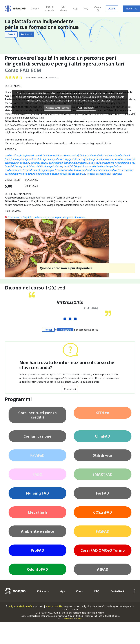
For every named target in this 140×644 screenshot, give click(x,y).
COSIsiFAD (103, 512)
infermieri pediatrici (53, 159)
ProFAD (37, 550)
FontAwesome (69, 618)
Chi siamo (63, 9)
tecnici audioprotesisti (76, 163)
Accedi (112, 9)
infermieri (29, 155)
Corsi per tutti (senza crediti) (37, 415)
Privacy (49, 606)
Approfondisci (86, 108)
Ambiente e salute (37, 531)
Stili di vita (103, 455)
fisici (7, 159)
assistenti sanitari (69, 155)
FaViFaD (37, 455)
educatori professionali (118, 155)
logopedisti (71, 159)
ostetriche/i (41, 155)
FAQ (86, 9)
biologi (84, 155)
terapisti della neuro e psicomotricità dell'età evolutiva (57, 174)
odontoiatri (105, 159)
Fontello (79, 618)
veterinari (117, 174)
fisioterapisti (17, 159)
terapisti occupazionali (99, 174)
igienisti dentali (33, 159)
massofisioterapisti (88, 159)
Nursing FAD (37, 493)
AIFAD (103, 569)
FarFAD (103, 493)
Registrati (26, 34)
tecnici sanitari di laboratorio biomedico (95, 170)
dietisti (101, 155)
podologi (25, 163)
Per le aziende (49, 9)
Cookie (59, 606)
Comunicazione (37, 436)
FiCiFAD (103, 531)
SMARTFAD (103, 474)
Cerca (98, 9)
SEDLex (103, 413)
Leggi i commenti (48, 77)
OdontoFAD (37, 569)
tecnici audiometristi (52, 163)
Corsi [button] (34, 9)
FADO (37, 474)
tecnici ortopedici (64, 170)
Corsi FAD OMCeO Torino (103, 550)
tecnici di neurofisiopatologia (38, 170)
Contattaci (70, 389)
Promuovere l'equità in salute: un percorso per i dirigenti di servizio (45, 217)
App (75, 9)
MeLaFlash (37, 512)
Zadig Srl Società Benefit (20, 606)
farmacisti (53, 155)
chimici (92, 155)
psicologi (35, 163)
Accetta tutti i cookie (58, 108)
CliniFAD (103, 436)
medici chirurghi (14, 155)
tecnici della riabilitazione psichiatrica (43, 166)
